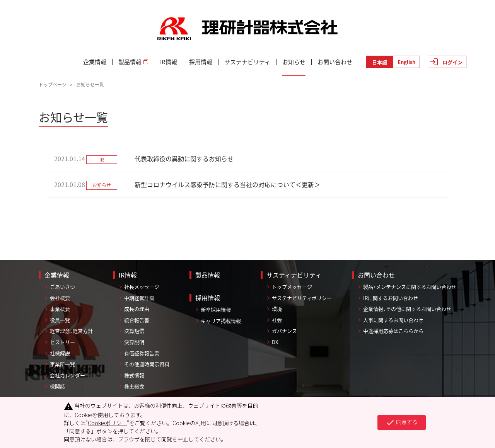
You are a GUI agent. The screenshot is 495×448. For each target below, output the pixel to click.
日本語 (380, 62)
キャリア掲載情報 (221, 321)
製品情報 (133, 62)
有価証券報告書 (142, 353)
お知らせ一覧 (90, 85)
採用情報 (201, 62)
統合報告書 (137, 320)
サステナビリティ (247, 62)
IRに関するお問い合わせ (391, 298)
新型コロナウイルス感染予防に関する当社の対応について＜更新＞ (227, 184)
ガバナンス (284, 331)
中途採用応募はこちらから (393, 331)
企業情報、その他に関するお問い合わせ (407, 309)
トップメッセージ (292, 287)
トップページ (53, 85)
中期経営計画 (139, 298)
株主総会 (134, 386)
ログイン (452, 62)
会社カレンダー (67, 375)
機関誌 (57, 386)
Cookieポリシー (107, 423)
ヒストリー (62, 342)
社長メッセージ (142, 287)
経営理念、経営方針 (71, 331)
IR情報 (169, 62)
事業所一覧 (62, 364)
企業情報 (95, 62)
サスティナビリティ (294, 275)
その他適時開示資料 (147, 364)
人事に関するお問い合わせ (393, 320)
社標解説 (60, 353)
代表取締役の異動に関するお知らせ (184, 158)
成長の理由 (137, 309)
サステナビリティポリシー (302, 298)
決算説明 (134, 342)
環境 (277, 309)
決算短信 (134, 331)
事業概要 (60, 309)
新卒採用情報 (216, 309)
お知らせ (294, 62)
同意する (402, 422)
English (406, 62)
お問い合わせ (335, 62)
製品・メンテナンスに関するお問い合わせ (410, 287)
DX (275, 342)
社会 (277, 320)
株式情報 (134, 375)
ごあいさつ (62, 287)
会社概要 (60, 298)
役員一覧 (60, 320)
